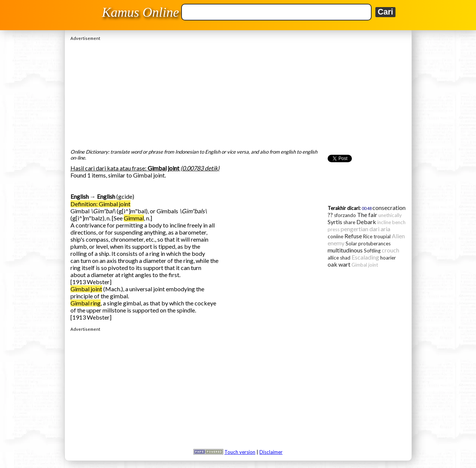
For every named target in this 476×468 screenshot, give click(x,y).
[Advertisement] (238, 93)
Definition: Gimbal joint (100, 204)
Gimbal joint (86, 289)
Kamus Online (140, 12)
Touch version (240, 452)
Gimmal (134, 218)
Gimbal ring (86, 303)
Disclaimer (271, 452)
